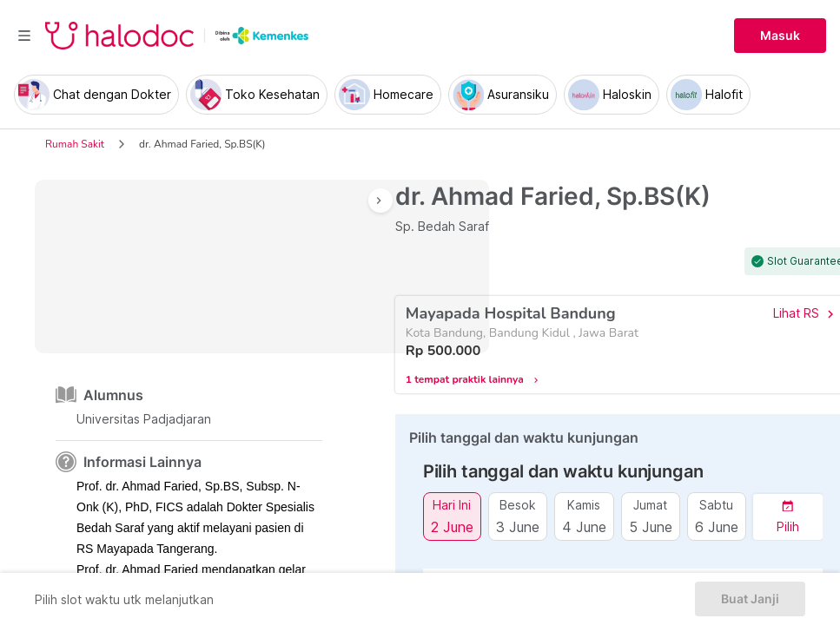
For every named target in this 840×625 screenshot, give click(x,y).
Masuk (780, 36)
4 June (584, 526)
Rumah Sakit (75, 144)
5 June (651, 526)
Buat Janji (750, 599)
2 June (452, 526)
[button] (788, 517)
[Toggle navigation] (24, 36)
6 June (717, 526)
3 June (518, 526)
